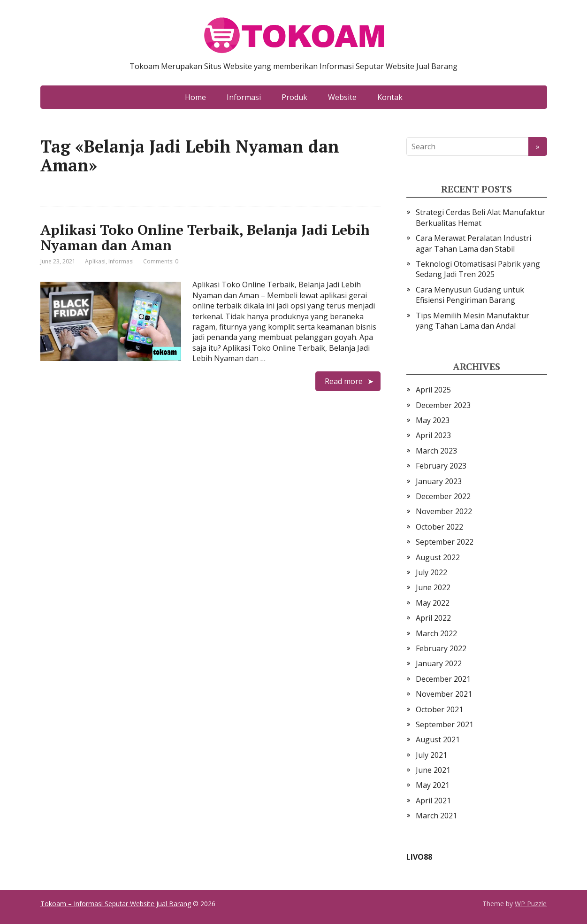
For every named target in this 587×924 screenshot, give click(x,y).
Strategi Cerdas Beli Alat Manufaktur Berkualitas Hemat (480, 217)
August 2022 (438, 557)
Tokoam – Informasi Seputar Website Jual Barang (116, 904)
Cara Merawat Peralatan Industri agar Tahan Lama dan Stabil (473, 243)
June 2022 (433, 587)
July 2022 (431, 572)
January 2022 (439, 663)
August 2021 (438, 739)
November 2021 (444, 694)
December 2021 (443, 679)
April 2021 (433, 801)
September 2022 (445, 542)
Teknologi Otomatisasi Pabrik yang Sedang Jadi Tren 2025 (478, 269)
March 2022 (436, 633)
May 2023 (433, 420)
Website (342, 97)
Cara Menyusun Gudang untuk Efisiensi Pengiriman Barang (470, 295)
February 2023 (441, 466)
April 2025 (433, 390)
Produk (294, 97)
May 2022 (433, 603)
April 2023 (433, 435)
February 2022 (441, 648)
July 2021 (431, 755)
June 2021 (433, 770)
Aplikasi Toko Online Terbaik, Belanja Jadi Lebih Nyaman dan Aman (205, 237)
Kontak (390, 97)
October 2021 (439, 709)
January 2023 (439, 481)
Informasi (244, 97)
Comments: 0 (161, 261)
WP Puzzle (531, 904)
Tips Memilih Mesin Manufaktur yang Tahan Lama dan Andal (473, 321)
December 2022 (443, 496)
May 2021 (433, 785)
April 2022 (433, 618)
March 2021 (436, 816)
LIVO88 (419, 857)
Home (195, 97)
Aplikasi (95, 261)
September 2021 (445, 724)
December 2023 (443, 405)
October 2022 (439, 527)
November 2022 (444, 511)
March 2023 (436, 451)
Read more (344, 381)
